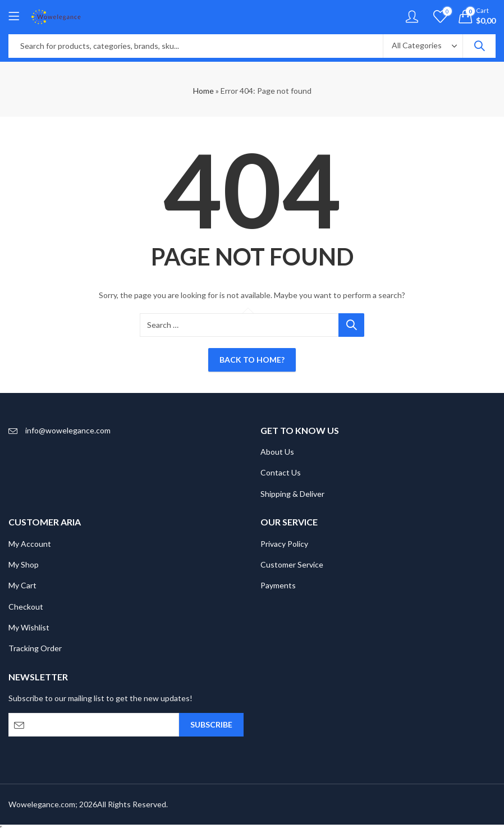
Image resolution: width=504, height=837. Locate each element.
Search (479, 46)
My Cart (22, 585)
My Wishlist (29, 627)
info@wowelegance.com (68, 430)
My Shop (24, 564)
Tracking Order (35, 648)
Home (203, 91)
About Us (277, 452)
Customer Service (292, 564)
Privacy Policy (284, 544)
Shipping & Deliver (292, 494)
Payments (278, 585)
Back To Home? (252, 360)
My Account (30, 544)
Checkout (26, 607)
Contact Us (281, 472)
